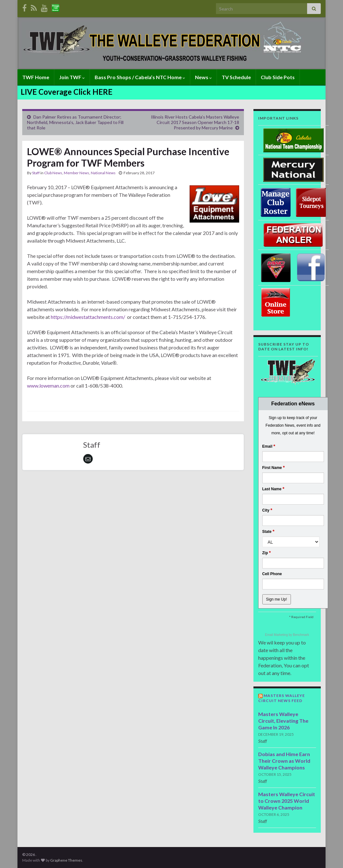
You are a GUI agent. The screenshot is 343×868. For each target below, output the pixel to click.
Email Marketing (277, 635)
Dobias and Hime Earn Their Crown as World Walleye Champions (284, 761)
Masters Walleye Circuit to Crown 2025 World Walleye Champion (287, 801)
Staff (36, 173)
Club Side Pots (278, 77)
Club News (53, 173)
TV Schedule (236, 77)
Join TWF (72, 77)
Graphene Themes (66, 860)
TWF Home (36, 77)
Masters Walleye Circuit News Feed (282, 698)
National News (103, 173)
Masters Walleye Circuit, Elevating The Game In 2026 (283, 721)
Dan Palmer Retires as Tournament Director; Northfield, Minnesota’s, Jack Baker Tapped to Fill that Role (75, 122)
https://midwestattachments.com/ (88, 317)
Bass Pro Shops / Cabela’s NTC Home (140, 77)
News (203, 77)
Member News (77, 173)
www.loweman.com (48, 386)
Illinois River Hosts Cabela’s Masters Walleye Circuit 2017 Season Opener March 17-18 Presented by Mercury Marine (195, 122)
